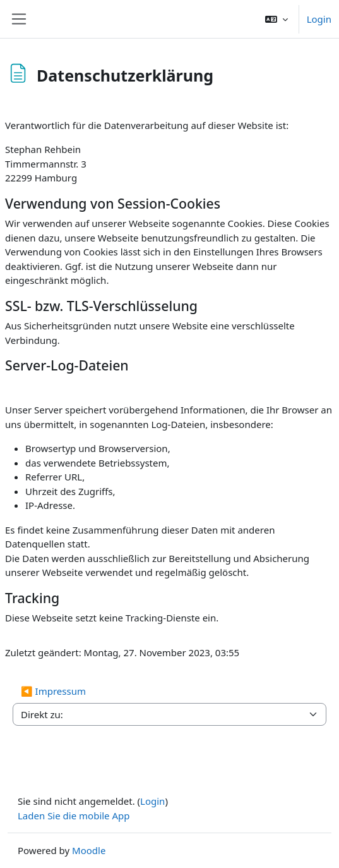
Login (319, 19)
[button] (277, 19)
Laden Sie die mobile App (74, 816)
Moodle (89, 850)
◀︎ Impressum (53, 691)
